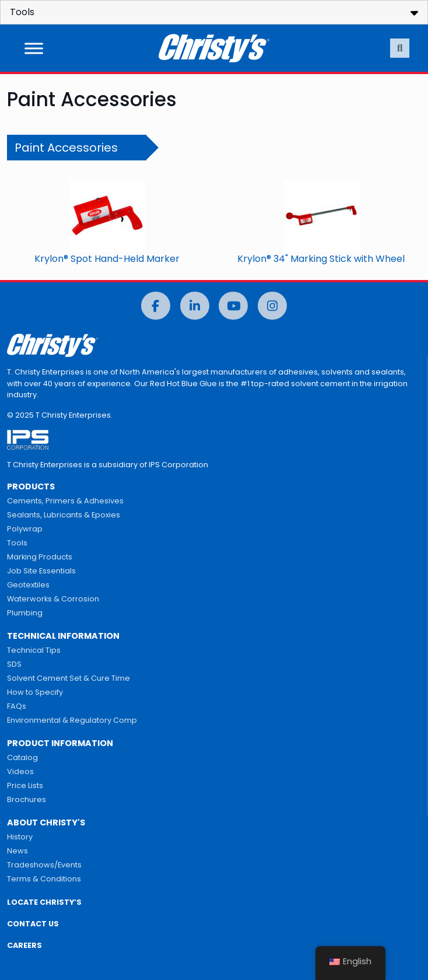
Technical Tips (34, 650)
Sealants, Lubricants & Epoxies (64, 515)
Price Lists (25, 785)
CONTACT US (33, 924)
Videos (20, 771)
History (20, 837)
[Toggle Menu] (34, 48)
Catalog (22, 757)
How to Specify (35, 692)
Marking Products (40, 557)
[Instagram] (272, 306)
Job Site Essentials (41, 571)
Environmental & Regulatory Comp (72, 720)
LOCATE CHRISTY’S (44, 902)
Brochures (27, 799)
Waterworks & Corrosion (53, 599)
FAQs (17, 706)
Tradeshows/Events (44, 865)
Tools (17, 543)
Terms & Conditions (44, 879)
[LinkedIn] (195, 306)
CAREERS (24, 945)
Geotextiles (28, 585)
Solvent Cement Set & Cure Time (69, 678)
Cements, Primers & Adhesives (65, 501)
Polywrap (25, 529)
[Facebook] (156, 306)
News (17, 851)
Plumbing (25, 613)
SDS (14, 664)
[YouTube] (233, 306)
